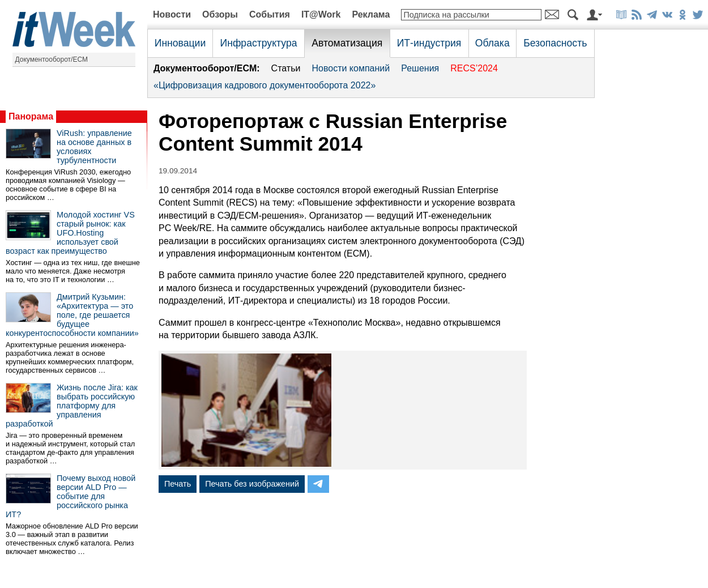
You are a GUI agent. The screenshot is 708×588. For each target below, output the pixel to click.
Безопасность (555, 43)
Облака (492, 43)
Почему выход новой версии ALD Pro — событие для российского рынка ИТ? (71, 496)
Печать (178, 484)
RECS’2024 (474, 68)
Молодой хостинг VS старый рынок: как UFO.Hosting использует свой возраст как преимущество (70, 233)
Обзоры (220, 14)
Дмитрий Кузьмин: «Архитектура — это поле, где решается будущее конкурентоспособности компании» (72, 315)
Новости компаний (351, 68)
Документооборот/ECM (52, 59)
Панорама (31, 116)
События (270, 14)
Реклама (371, 14)
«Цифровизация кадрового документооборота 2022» (265, 85)
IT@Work (321, 14)
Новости (172, 14)
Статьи (286, 68)
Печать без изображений (252, 484)
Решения (420, 68)
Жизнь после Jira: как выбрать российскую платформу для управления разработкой (72, 406)
